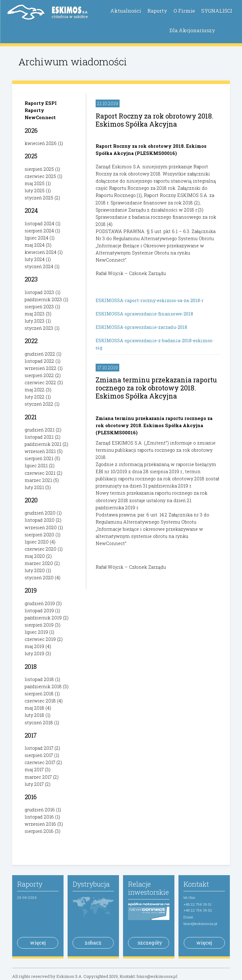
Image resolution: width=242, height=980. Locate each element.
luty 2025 (35, 191)
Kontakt (196, 884)
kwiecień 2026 (41, 143)
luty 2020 (35, 570)
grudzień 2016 (40, 810)
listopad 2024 (39, 224)
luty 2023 (35, 321)
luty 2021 (34, 487)
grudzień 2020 (40, 513)
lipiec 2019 (36, 632)
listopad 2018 (39, 679)
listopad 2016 (39, 817)
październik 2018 (43, 686)
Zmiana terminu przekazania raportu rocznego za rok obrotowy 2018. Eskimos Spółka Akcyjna (156, 388)
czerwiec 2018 (40, 701)
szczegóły (150, 943)
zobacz (93, 943)
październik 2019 (43, 618)
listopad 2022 (39, 361)
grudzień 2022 (40, 354)
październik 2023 (43, 299)
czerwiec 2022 (40, 383)
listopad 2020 (40, 520)
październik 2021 (43, 444)
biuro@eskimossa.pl (200, 924)
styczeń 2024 (39, 266)
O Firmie (184, 11)
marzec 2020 (39, 563)
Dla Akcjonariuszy (192, 30)
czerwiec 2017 (40, 762)
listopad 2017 (39, 748)
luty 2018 (34, 715)
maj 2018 (34, 708)
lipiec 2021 (36, 466)
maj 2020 (35, 556)
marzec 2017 (38, 777)
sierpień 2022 (39, 375)
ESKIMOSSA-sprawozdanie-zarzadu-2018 (141, 327)
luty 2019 (34, 653)
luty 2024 (35, 259)
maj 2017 (34, 770)
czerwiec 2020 (40, 549)
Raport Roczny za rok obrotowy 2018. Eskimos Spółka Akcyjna (155, 120)
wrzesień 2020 (41, 527)
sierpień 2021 (39, 458)
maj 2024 (35, 245)
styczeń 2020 (39, 578)
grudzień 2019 (40, 603)
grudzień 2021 (40, 430)
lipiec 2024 (36, 238)
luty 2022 (35, 397)
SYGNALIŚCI (217, 11)
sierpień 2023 (39, 307)
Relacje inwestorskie (148, 888)
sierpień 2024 (39, 231)
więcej (38, 943)
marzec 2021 (38, 480)
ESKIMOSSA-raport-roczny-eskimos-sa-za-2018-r (150, 300)
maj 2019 (34, 646)
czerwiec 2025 (40, 176)
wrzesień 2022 (40, 368)
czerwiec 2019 (40, 639)
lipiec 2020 (37, 542)
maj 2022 (35, 390)
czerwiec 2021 (40, 473)
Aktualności (126, 11)
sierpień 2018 (39, 694)
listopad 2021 (39, 437)
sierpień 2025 (39, 169)
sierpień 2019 (39, 625)
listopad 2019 (39, 611)
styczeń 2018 (39, 723)
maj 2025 (35, 183)
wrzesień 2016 (40, 824)
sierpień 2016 (39, 831)
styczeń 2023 (39, 328)
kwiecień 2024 (40, 252)
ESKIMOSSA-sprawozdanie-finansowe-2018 (144, 314)
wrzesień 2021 (40, 451)
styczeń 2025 (39, 198)
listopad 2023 (39, 292)
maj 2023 (35, 314)
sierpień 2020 (39, 535)
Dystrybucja (91, 884)
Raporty (157, 11)
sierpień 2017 (39, 755)
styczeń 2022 (39, 404)
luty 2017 (34, 784)
